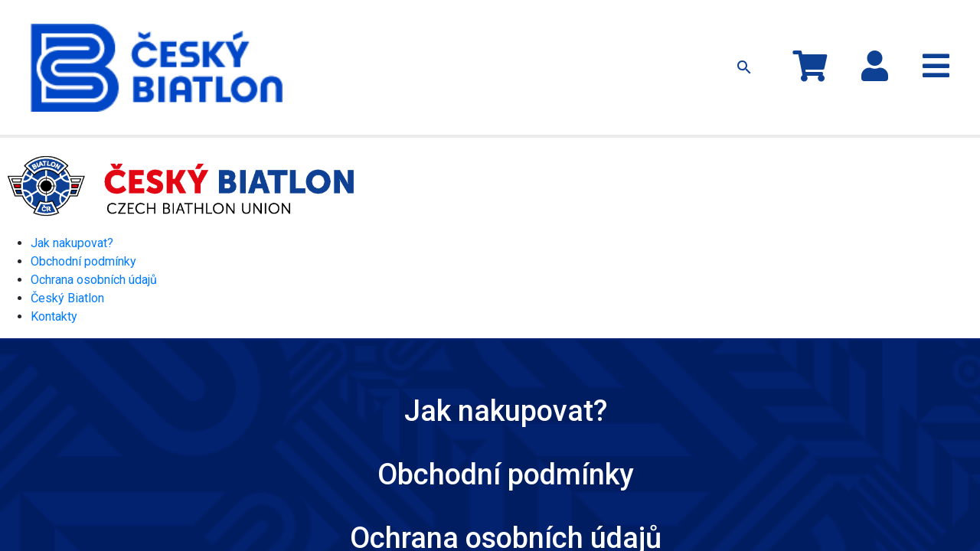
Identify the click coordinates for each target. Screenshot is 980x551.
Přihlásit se (914, 21)
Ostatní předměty (502, 29)
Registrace (921, 37)
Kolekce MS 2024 (310, 29)
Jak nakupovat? (605, 29)
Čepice (433, 29)
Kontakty (675, 29)
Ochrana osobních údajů (94, 199)
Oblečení (383, 29)
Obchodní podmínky (83, 181)
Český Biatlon (67, 218)
